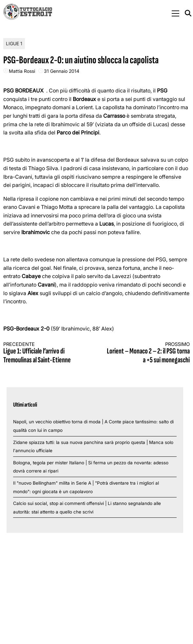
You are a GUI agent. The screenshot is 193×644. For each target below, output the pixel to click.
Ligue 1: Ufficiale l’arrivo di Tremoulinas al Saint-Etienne (45, 353)
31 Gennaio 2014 (62, 71)
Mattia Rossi (22, 71)
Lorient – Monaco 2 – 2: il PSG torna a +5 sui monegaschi (148, 353)
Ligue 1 (14, 43)
